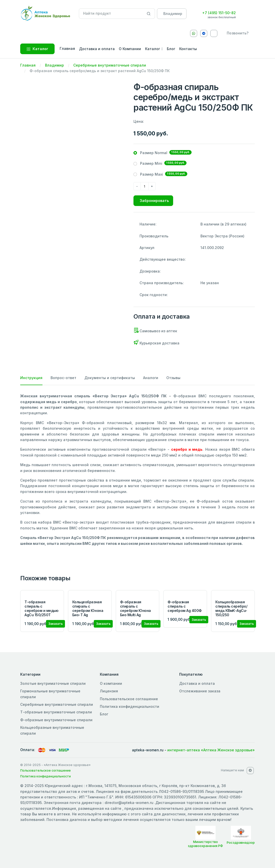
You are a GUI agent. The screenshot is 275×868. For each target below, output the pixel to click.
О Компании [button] (130, 49)
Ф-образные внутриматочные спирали (56, 720)
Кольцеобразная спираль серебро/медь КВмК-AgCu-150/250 (231, 608)
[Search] (149, 14)
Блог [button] (171, 49)
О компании (111, 683)
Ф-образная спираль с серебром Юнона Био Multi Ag (135, 608)
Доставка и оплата (197, 683)
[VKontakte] (214, 33)
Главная (28, 65)
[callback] (237, 33)
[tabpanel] (137, 470)
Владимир (54, 65)
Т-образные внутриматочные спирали (56, 712)
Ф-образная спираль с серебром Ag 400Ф (185, 606)
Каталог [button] (153, 49)
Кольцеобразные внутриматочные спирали (52, 730)
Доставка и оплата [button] (97, 49)
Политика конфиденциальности (130, 706)
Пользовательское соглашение (129, 699)
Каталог (37, 49)
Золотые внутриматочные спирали (53, 683)
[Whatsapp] (194, 33)
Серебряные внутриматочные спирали (110, 65)
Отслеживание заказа (200, 691)
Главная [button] (67, 48)
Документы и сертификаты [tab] (110, 378)
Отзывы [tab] (173, 378)
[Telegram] (204, 33)
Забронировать (154, 201)
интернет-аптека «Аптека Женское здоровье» (211, 750)
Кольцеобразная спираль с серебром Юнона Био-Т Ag (88, 608)
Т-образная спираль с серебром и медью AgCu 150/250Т (41, 608)
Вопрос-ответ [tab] (63, 378)
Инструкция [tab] (31, 378)
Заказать (55, 624)
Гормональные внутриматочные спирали (50, 694)
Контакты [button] (188, 49)
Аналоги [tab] (151, 378)
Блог (104, 714)
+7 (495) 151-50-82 (219, 13)
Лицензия (109, 691)
